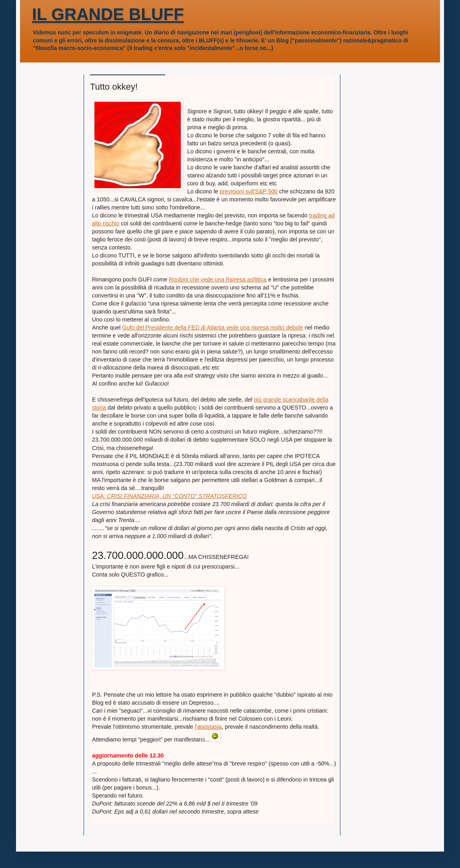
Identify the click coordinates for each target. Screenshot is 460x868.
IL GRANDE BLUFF (108, 14)
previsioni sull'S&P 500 (249, 191)
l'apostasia (208, 727)
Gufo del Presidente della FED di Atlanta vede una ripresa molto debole (213, 328)
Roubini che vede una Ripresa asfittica (218, 279)
